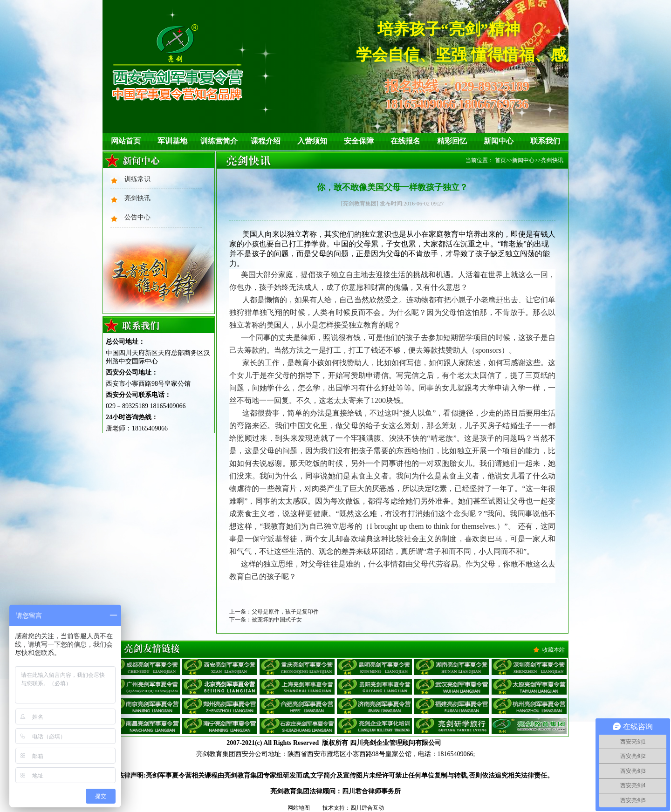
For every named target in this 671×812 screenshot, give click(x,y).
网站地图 (299, 808)
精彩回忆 (452, 141)
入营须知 (312, 141)
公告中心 (137, 217)
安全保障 (359, 141)
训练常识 (137, 179)
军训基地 (172, 141)
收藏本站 (554, 650)
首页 (500, 160)
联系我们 (545, 141)
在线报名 (405, 141)
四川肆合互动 (367, 808)
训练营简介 (219, 141)
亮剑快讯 (137, 198)
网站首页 (126, 141)
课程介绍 (266, 141)
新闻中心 (499, 141)
